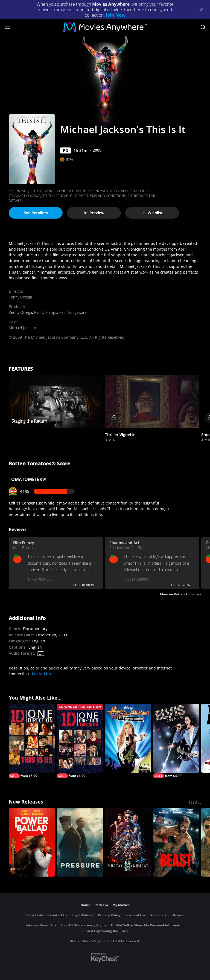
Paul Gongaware (73, 312)
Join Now (116, 15)
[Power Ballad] (32, 842)
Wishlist (152, 213)
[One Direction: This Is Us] (32, 741)
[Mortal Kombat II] (128, 842)
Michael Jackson (22, 328)
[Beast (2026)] (176, 842)
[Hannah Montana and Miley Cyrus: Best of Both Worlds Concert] (128, 738)
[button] (152, 401)
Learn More (43, 674)
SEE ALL (195, 802)
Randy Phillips (46, 312)
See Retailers (36, 213)
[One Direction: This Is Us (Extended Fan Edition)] (80, 741)
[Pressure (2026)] (80, 842)
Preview (94, 213)
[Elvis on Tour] (176, 741)
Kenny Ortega (20, 297)
